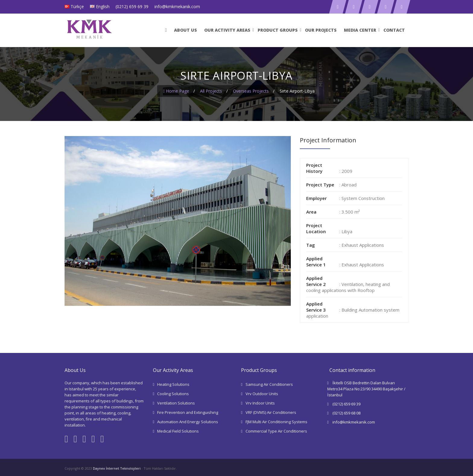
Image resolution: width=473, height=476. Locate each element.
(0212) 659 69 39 (132, 6)
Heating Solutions (173, 384)
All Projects (211, 91)
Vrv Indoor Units (260, 403)
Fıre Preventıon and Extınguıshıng (188, 412)
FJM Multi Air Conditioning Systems (276, 422)
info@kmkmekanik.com (177, 6)
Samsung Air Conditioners (269, 384)
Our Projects (321, 30)
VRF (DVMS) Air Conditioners (271, 412)
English (103, 6)
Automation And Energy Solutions (188, 422)
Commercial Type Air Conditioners (276, 431)
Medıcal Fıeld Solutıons (178, 431)
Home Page (176, 91)
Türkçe (77, 6)
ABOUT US (186, 30)
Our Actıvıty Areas (227, 30)
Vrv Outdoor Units (262, 394)
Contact (394, 30)
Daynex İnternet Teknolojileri (117, 468)
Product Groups (278, 30)
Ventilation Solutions (176, 403)
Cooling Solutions (173, 394)
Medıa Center (360, 30)
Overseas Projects (251, 91)
